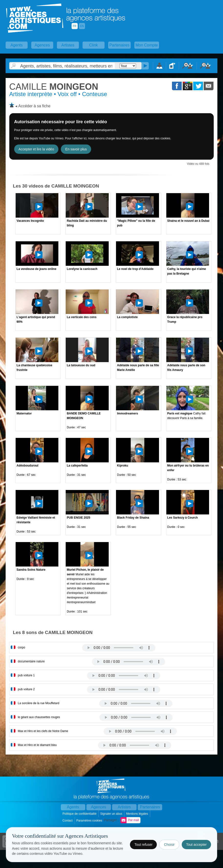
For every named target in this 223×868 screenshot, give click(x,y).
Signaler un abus (111, 814)
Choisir (169, 845)
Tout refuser (143, 845)
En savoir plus (76, 149)
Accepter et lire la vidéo (36, 149)
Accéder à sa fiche (34, 106)
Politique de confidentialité (80, 814)
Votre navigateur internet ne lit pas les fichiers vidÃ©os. (119, 648)
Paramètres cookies (90, 821)
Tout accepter (196, 845)
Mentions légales (137, 814)
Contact (68, 821)
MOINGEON (54, 87)
